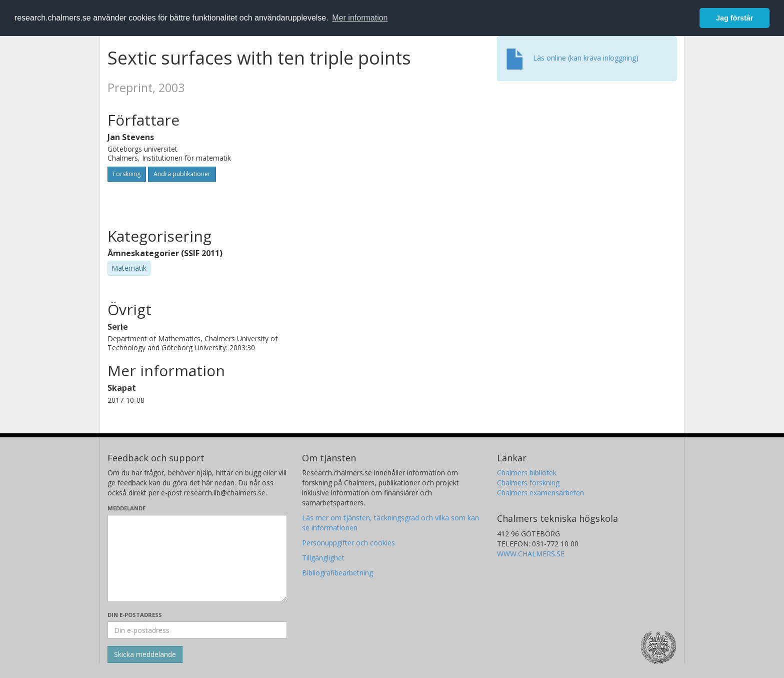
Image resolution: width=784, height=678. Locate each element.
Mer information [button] (360, 18)
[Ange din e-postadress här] (197, 630)
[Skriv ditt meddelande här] (197, 558)
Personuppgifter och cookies (348, 543)
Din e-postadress (135, 615)
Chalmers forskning (528, 483)
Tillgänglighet (323, 558)
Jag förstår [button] (734, 18)
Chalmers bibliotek (527, 473)
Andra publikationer (182, 174)
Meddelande (126, 508)
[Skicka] (145, 654)
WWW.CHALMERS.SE (531, 554)
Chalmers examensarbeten (540, 493)
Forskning (127, 174)
